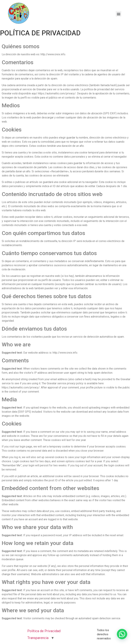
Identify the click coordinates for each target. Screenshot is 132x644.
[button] (122, 634)
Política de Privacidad (44, 631)
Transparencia (38, 638)
